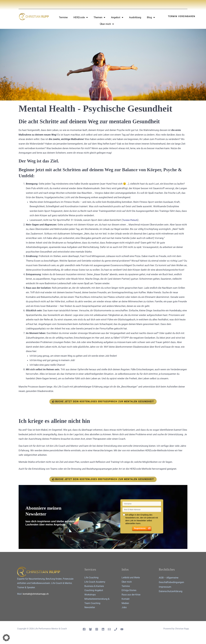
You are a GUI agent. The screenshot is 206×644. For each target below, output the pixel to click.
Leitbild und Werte (131, 578)
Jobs (124, 607)
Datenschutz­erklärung (171, 591)
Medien (125, 603)
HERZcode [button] (81, 17)
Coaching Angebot (94, 590)
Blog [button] (151, 17)
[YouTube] (122, 629)
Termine (63, 17)
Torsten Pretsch (131, 220)
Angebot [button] (117, 17)
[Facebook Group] (90, 629)
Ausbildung (135, 17)
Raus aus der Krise (131, 595)
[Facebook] (84, 629)
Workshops (90, 595)
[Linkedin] (103, 629)
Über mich (127, 582)
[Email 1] (109, 629)
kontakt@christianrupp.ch (36, 594)
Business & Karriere (94, 586)
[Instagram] (97, 629)
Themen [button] (99, 17)
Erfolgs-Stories (129, 590)
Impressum (165, 587)
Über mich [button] (107, 24)
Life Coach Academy (95, 582)
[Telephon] (116, 629)
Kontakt (126, 599)
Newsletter (90, 607)
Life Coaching (91, 578)
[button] (6, 638)
